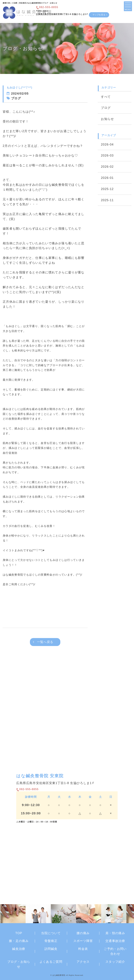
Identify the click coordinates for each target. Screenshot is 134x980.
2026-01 (107, 178)
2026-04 (107, 144)
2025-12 (107, 189)
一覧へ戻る (45, 642)
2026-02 (107, 167)
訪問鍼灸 (51, 949)
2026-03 (107, 155)
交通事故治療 (115, 941)
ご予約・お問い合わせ (115, 951)
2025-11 (107, 200)
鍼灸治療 (19, 949)
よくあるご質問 (51, 962)
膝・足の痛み (19, 941)
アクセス (83, 962)
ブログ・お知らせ (19, 964)
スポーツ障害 (83, 941)
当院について (51, 933)
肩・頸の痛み (115, 933)
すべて (106, 97)
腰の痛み (83, 933)
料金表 (83, 949)
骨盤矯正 (51, 941)
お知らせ (107, 119)
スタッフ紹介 (115, 962)
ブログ (106, 108)
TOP (19, 933)
